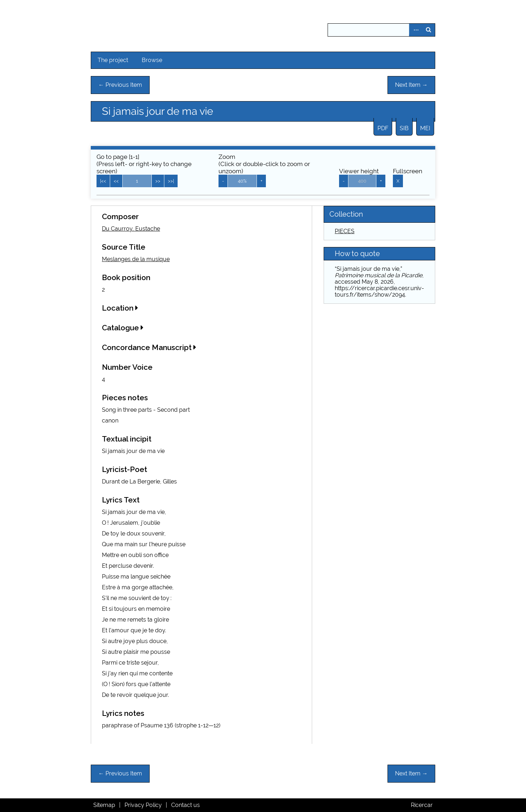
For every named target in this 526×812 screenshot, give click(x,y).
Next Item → (411, 85)
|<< (103, 181)
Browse (152, 60)
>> (158, 181)
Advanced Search (415, 30)
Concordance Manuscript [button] (149, 347)
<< (116, 181)
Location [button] (120, 308)
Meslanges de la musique (136, 259)
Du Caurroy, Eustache (131, 229)
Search (428, 30)
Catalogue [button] (123, 328)
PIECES (345, 231)
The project (113, 60)
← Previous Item (120, 85)
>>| (171, 181)
